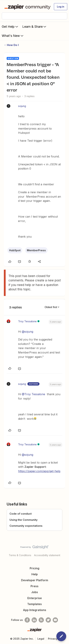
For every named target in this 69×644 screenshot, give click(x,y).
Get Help (10, 26)
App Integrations (35, 610)
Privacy (53, 639)
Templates (34, 604)
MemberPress (36, 250)
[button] (61, 7)
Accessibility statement (47, 555)
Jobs (35, 592)
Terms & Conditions (20, 555)
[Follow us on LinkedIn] (34, 620)
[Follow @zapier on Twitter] (48, 620)
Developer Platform (35, 580)
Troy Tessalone (27, 321)
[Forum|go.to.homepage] (27, 7)
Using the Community (24, 520)
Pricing (34, 568)
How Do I (13, 45)
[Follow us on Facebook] (27, 620)
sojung (22, 106)
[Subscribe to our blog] (41, 620)
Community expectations (26, 526)
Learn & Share (35, 26)
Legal (41, 639)
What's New (13, 36)
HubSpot (15, 250)
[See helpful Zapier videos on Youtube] (55, 620)
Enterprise (35, 598)
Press (34, 586)
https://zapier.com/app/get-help (39, 471)
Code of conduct (21, 514)
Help (35, 574)
